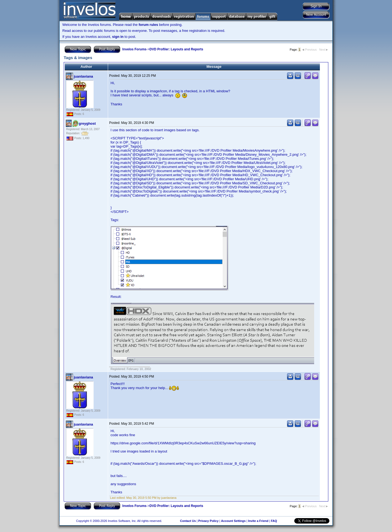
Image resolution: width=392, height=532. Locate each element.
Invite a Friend (258, 521)
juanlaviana (83, 76)
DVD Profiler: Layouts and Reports (176, 49)
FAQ (274, 521)
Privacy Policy (208, 521)
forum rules (148, 25)
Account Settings (233, 521)
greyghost (87, 123)
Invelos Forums (134, 49)
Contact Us (188, 521)
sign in (118, 37)
